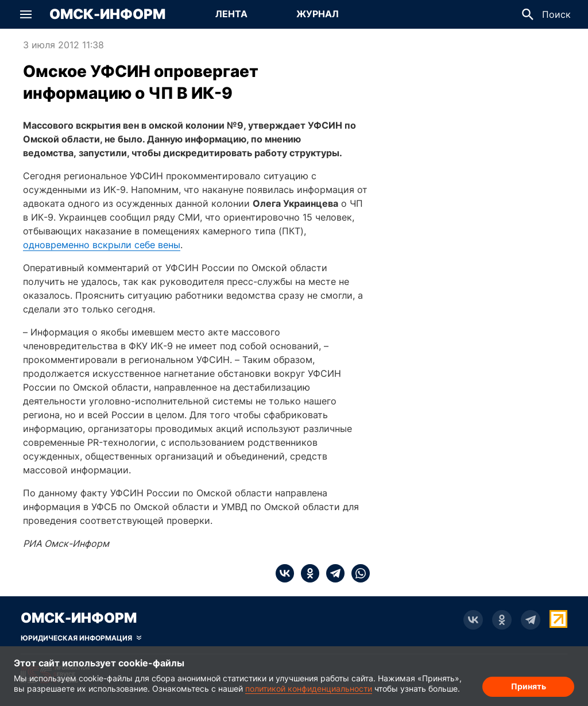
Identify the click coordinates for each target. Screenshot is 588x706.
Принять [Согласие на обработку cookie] (529, 686)
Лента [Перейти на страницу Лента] (231, 14)
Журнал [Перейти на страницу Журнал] (318, 14)
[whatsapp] (357, 573)
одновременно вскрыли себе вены (102, 245)
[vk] (285, 573)
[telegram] (332, 573)
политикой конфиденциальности (309, 688)
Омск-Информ (107, 14)
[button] (26, 14)
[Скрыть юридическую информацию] (81, 638)
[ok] (307, 573)
